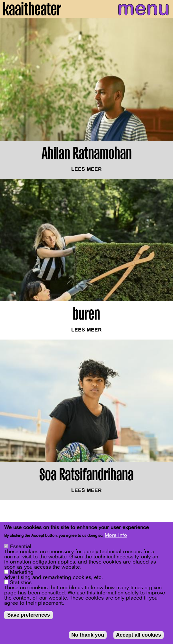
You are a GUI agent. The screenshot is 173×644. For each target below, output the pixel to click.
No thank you (88, 635)
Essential (21, 547)
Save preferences (29, 615)
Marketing (22, 573)
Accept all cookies (139, 635)
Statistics (21, 583)
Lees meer (86, 169)
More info (116, 536)
